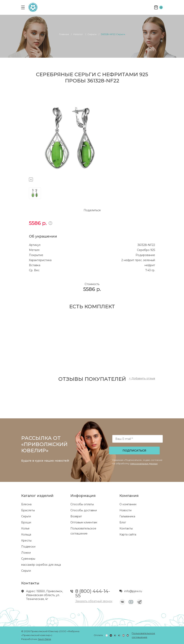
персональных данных (144, 463)
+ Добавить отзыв (142, 378)
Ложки (26, 553)
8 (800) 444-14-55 (93, 593)
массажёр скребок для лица (41, 565)
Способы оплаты (82, 504)
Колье (25, 528)
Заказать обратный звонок (94, 601)
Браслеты (28, 510)
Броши (26, 522)
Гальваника (127, 516)
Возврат (76, 516)
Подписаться (134, 451)
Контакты (126, 528)
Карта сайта (128, 534)
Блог (123, 522)
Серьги (26, 516)
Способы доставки (84, 510)
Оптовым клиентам (84, 522)
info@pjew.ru (133, 591)
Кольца (26, 534)
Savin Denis (44, 639)
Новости (125, 510)
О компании (128, 504)
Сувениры (28, 559)
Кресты (26, 541)
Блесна (26, 504)
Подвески (28, 547)
